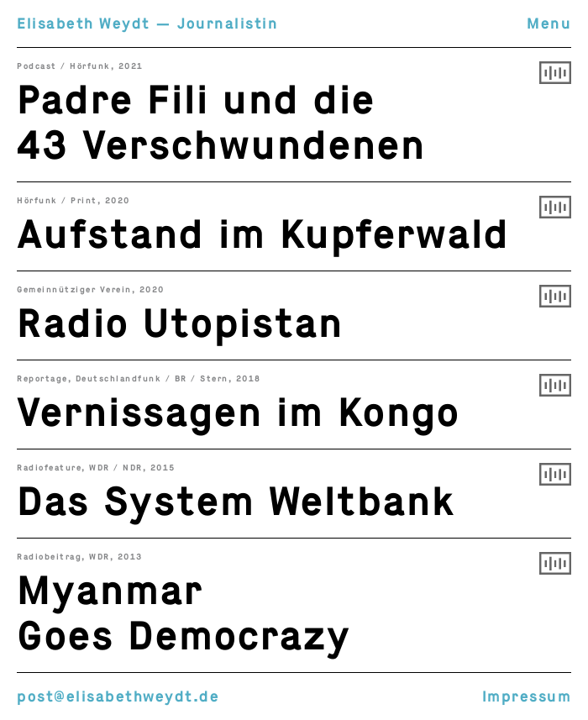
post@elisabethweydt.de (118, 696)
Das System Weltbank (236, 502)
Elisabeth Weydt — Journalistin (147, 24)
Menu (549, 24)
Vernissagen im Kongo (239, 413)
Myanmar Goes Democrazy (184, 613)
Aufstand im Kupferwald (263, 234)
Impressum (527, 696)
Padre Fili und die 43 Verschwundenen (221, 123)
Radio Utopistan (180, 323)
